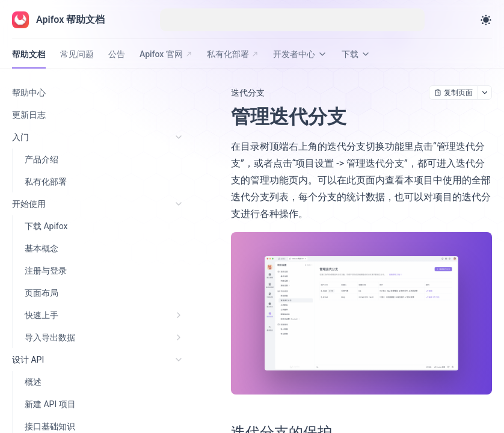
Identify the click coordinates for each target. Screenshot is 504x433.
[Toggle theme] (486, 20)
